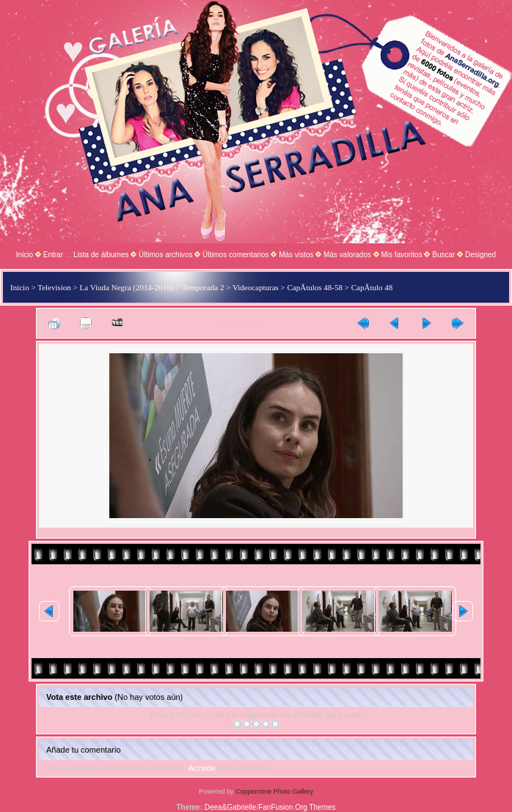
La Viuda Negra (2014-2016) (127, 287)
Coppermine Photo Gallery (274, 791)
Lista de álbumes (101, 255)
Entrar (53, 255)
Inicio (25, 255)
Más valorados (347, 255)
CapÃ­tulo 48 (372, 287)
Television (54, 287)
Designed (480, 255)
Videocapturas (256, 287)
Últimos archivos (165, 255)
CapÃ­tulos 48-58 (315, 287)
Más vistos (296, 255)
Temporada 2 (203, 287)
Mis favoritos (402, 255)
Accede (202, 768)
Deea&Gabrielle (231, 807)
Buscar (443, 255)
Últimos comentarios (236, 255)
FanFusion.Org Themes (297, 807)
